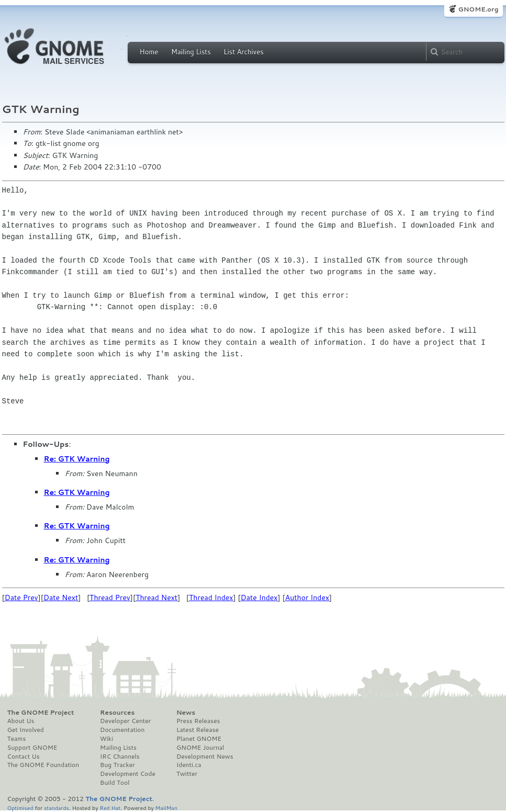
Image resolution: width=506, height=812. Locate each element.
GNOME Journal (200, 748)
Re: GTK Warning (77, 459)
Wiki (106, 739)
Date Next (61, 597)
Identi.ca (189, 765)
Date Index (259, 597)
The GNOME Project (41, 713)
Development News (205, 757)
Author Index (307, 597)
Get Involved (26, 730)
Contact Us (24, 757)
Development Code (128, 774)
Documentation (122, 730)
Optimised (20, 808)
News (186, 713)
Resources (117, 713)
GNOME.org (478, 9)
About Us (21, 721)
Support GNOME (32, 748)
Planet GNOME (199, 739)
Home (149, 52)
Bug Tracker (117, 765)
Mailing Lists (191, 52)
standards (57, 808)
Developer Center (125, 721)
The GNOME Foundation (43, 765)
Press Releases (198, 721)
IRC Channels (120, 757)
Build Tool (115, 783)
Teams (17, 739)
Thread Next (156, 597)
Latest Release (198, 730)
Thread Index (211, 597)
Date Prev (21, 597)
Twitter (187, 774)
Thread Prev (110, 597)
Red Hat (110, 808)
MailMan (166, 808)
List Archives (243, 52)
